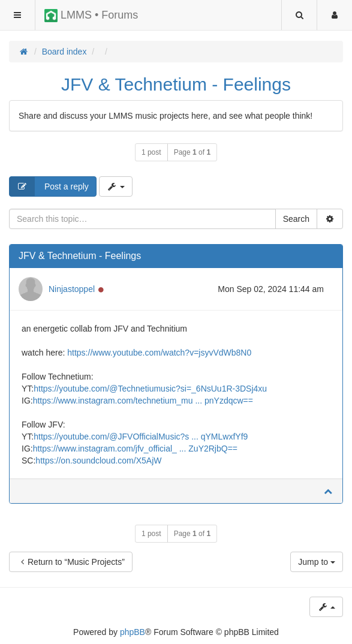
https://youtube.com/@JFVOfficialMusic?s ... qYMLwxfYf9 (141, 437)
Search (296, 219)
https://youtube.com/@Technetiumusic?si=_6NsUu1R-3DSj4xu (150, 389)
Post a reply (49, 186)
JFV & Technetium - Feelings (176, 84)
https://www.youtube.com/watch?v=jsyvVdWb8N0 (159, 353)
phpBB (133, 632)
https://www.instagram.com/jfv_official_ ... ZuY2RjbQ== (135, 449)
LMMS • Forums (91, 16)
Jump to (317, 562)
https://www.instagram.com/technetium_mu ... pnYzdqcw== (143, 401)
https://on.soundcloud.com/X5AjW (98, 461)
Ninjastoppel (72, 289)
